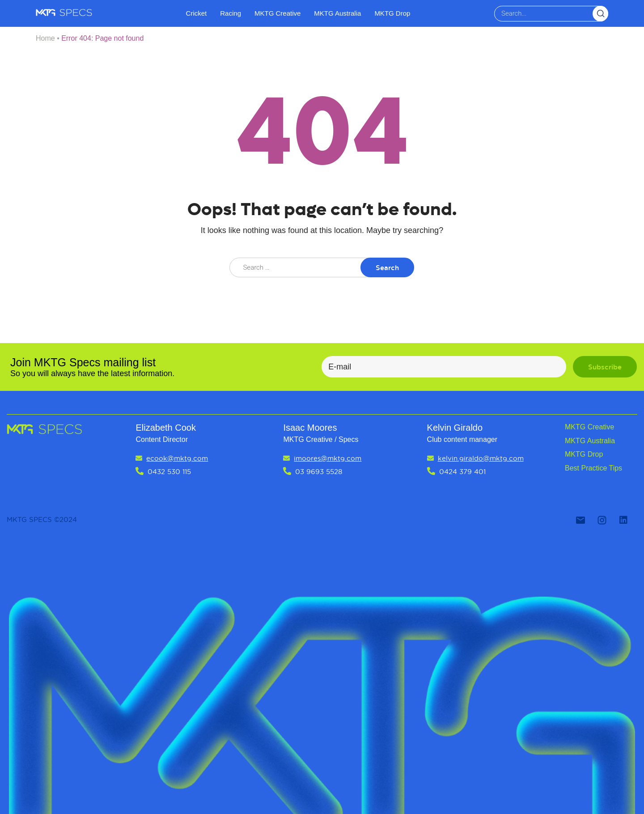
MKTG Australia (337, 13)
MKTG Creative (278, 13)
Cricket (197, 13)
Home (45, 38)
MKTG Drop (392, 13)
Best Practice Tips (593, 468)
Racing (231, 13)
